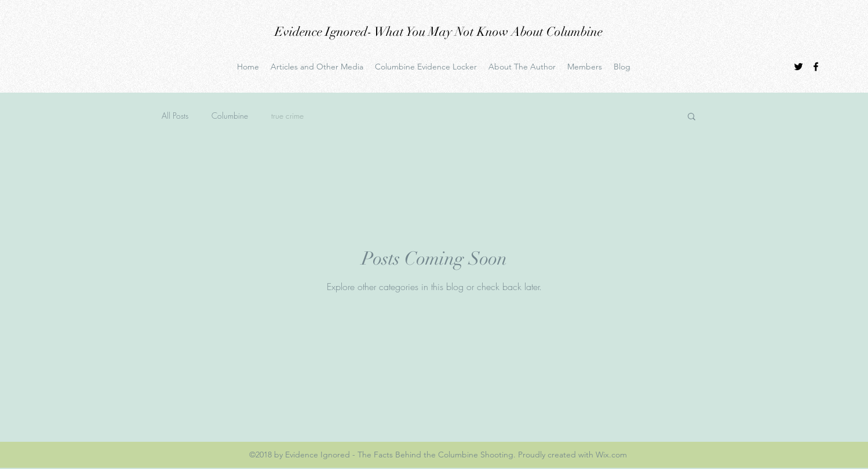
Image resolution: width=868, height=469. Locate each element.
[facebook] (816, 67)
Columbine (230, 116)
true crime (287, 116)
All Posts (175, 116)
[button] (692, 117)
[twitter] (798, 67)
